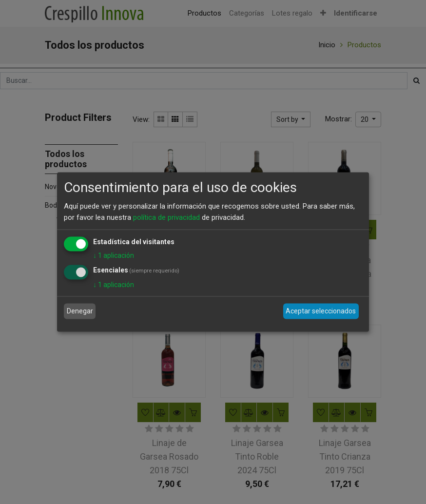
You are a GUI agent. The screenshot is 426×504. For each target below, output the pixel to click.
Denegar (80, 311)
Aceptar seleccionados (321, 311)
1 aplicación (114, 255)
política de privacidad (166, 217)
